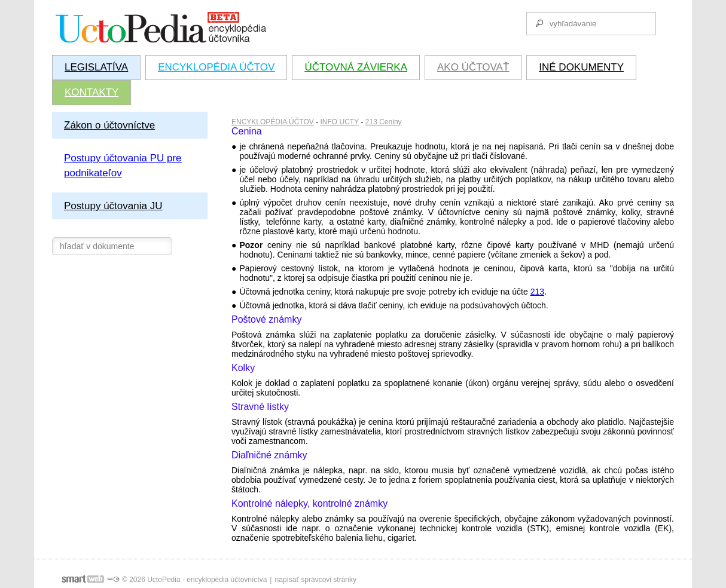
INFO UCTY (340, 122)
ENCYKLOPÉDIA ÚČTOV (273, 122)
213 (537, 292)
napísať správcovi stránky (315, 580)
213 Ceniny (384, 122)
